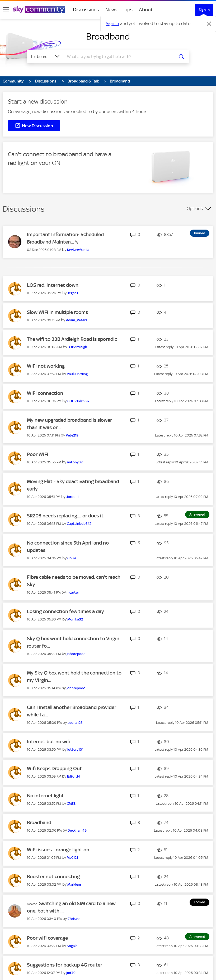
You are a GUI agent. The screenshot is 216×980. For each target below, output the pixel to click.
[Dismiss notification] (209, 24)
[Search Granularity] (45, 57)
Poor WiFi (38, 454)
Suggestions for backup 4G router (65, 965)
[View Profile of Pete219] (72, 435)
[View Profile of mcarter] (73, 592)
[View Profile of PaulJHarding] (77, 374)
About (146, 10)
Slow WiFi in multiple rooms (57, 312)
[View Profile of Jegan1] (73, 293)
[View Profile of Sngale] (72, 946)
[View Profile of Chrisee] (74, 919)
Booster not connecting (53, 877)
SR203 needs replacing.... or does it (65, 516)
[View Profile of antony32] (75, 462)
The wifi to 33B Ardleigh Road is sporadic (72, 339)
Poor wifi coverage (47, 938)
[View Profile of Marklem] (74, 884)
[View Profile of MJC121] (72, 858)
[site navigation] (6, 10)
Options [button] (195, 208)
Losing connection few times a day (65, 611)
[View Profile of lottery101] (75, 749)
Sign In (204, 10)
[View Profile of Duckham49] (77, 830)
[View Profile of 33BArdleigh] (78, 347)
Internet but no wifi (49, 742)
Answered (197, 514)
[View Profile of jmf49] (71, 973)
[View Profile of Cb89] (72, 558)
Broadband (108, 36)
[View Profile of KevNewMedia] (78, 250)
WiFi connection (45, 393)
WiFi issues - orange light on (58, 850)
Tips (128, 10)
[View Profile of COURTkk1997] (78, 401)
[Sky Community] (39, 9)
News (111, 10)
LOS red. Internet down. (53, 285)
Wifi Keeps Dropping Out (54, 768)
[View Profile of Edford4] (74, 776)
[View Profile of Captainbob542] (79, 524)
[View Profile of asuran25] (75, 723)
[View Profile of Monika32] (75, 619)
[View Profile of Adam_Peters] (77, 320)
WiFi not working (46, 366)
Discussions (86, 10)
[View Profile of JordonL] (73, 497)
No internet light (45, 796)
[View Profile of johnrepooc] (76, 654)
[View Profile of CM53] (71, 804)
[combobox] (120, 57)
